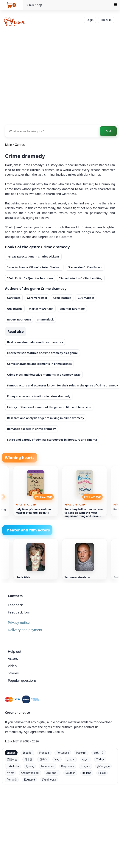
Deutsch (70, 773)
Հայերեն (52, 773)
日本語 (28, 759)
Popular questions (22, 680)
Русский (81, 753)
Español (27, 753)
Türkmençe (47, 766)
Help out (15, 651)
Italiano (87, 773)
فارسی (71, 759)
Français (45, 753)
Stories (13, 673)
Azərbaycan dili (30, 773)
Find (108, 131)
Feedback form (20, 612)
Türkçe (100, 759)
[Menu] (116, 5)
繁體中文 (12, 759)
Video (12, 666)
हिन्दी (57, 759)
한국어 (43, 759)
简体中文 (99, 753)
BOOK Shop (34, 5)
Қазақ (30, 766)
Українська (49, 780)
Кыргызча (68, 766)
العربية (85, 759)
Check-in (106, 20)
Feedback (15, 605)
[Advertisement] (43, 75)
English (11, 753)
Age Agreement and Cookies (44, 732)
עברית (10, 773)
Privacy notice (19, 622)
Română (12, 780)
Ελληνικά (29, 780)
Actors (13, 659)
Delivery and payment (25, 630)
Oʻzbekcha (13, 766)
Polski (102, 773)
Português (63, 753)
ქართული (103, 766)
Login (90, 20)
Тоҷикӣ (86, 766)
